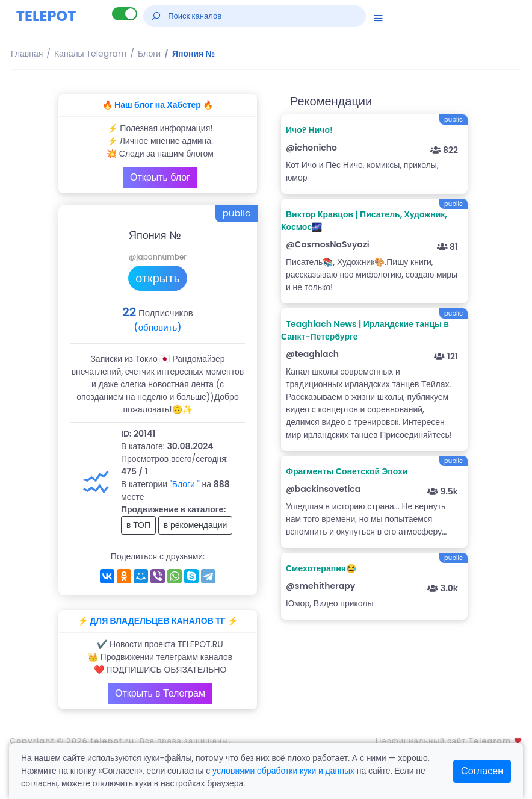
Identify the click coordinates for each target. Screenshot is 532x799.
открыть (158, 278)
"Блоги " (185, 484)
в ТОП (138, 525)
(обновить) (157, 327)
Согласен (482, 771)
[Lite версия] (125, 14)
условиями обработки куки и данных (283, 771)
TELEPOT (46, 16)
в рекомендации (196, 525)
